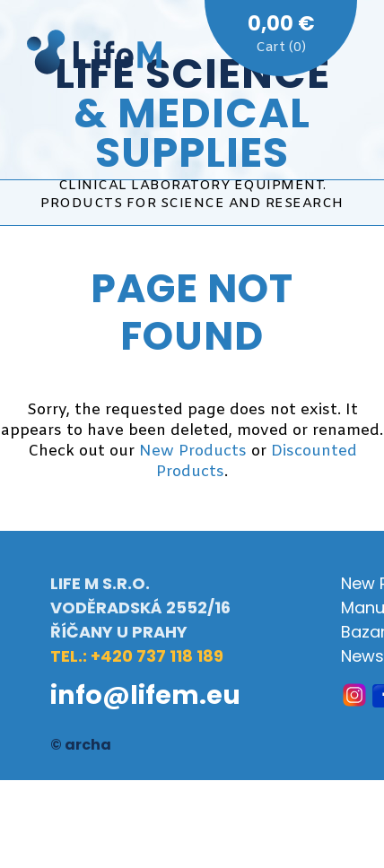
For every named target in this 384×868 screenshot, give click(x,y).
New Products (193, 451)
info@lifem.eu (145, 695)
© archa (81, 745)
